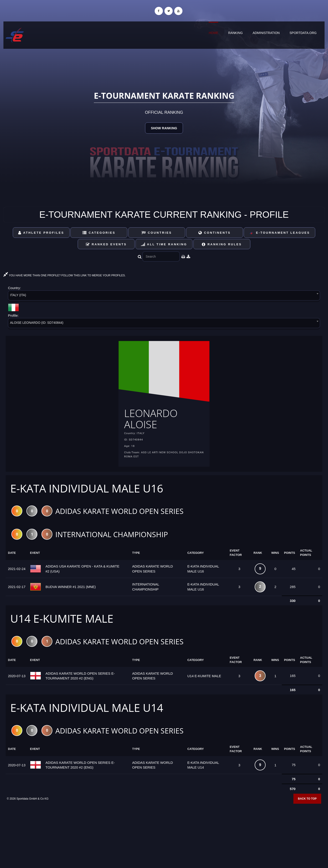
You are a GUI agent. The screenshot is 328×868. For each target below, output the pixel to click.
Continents (215, 233)
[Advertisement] (164, 835)
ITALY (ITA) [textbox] (18, 295)
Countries (157, 233)
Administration (266, 33)
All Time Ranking (164, 244)
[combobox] (164, 296)
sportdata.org (303, 33)
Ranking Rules (222, 244)
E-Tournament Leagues (279, 233)
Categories (99, 233)
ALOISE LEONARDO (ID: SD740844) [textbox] (37, 323)
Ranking (236, 33)
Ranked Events (106, 244)
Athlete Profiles (41, 233)
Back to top (307, 800)
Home (213, 33)
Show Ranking (164, 128)
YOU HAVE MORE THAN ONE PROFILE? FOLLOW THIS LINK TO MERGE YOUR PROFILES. (64, 275)
